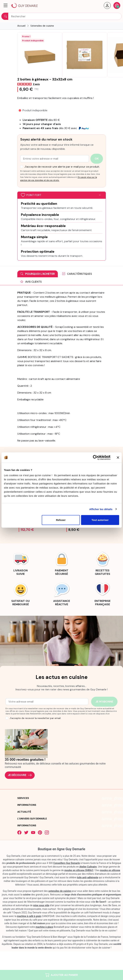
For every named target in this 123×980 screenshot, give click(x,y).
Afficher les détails (101, 509)
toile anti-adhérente (88, 877)
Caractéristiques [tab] (77, 274)
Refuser (61, 520)
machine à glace (44, 927)
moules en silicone (110, 870)
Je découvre (20, 775)
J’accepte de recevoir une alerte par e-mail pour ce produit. (62, 167)
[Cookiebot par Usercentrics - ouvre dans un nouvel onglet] (95, 457)
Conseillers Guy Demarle (67, 863)
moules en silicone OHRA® (79, 870)
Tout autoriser (100, 520)
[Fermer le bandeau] (118, 457)
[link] (20, 563)
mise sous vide (41, 905)
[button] (6, 5)
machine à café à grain (29, 916)
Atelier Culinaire (88, 867)
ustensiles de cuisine (60, 891)
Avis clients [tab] (31, 282)
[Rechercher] (61, 16)
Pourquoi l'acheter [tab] (38, 274)
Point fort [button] (31, 195)
